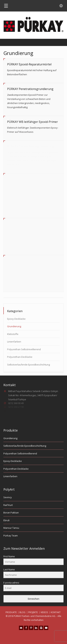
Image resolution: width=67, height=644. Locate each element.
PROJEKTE (33, 612)
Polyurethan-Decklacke (20, 357)
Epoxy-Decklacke (16, 319)
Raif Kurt (8, 505)
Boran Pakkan (11, 513)
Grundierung (14, 326)
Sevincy (8, 497)
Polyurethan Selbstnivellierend (24, 349)
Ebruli (6, 520)
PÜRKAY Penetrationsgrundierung (30, 89)
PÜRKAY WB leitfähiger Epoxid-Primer (33, 122)
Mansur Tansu (11, 528)
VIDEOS (44, 612)
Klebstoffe (13, 334)
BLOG (22, 612)
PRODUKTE (11, 612)
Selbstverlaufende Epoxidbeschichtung (28, 365)
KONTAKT (56, 612)
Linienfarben (14, 342)
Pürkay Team (11, 536)
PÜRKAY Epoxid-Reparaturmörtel (29, 64)
